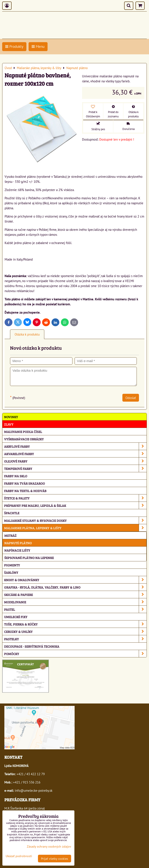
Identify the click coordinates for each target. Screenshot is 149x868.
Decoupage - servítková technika (32, 646)
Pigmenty (12, 565)
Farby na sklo (16, 476)
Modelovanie (75, 602)
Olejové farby (75, 461)
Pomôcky (75, 654)
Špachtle (12, 513)
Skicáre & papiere (75, 594)
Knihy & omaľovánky (75, 580)
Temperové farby (75, 468)
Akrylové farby (75, 446)
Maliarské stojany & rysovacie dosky (75, 520)
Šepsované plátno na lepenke (29, 558)
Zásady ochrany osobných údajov (49, 846)
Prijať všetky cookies (55, 859)
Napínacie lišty (17, 550)
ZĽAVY (9, 424)
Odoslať (131, 398)
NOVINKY (11, 417)
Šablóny (11, 572)
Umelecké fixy (16, 617)
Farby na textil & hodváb (25, 491)
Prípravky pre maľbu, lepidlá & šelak (75, 505)
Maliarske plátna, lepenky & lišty (75, 528)
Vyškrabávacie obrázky (24, 439)
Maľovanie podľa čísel (23, 432)
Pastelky (75, 639)
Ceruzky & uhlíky (75, 631)
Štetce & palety (75, 498)
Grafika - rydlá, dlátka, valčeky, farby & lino (75, 587)
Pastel (75, 609)
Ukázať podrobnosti (19, 856)
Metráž (10, 535)
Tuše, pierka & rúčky (75, 624)
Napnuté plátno (18, 543)
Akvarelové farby (75, 454)
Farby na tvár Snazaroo (25, 483)
